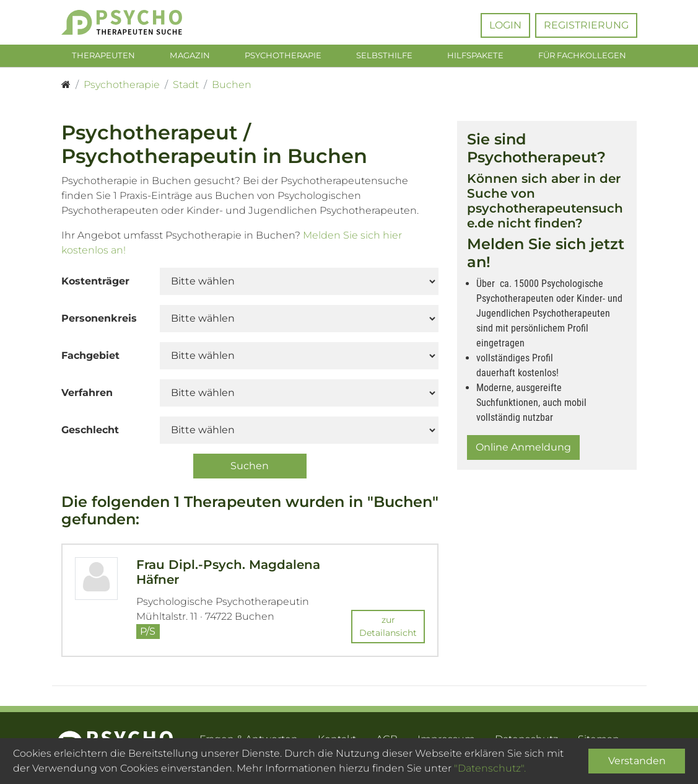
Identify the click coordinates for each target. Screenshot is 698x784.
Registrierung (586, 25)
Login (505, 25)
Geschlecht (90, 432)
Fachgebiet (90, 358)
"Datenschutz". (490, 768)
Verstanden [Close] (637, 761)
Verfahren (87, 395)
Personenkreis (99, 321)
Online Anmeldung (523, 450)
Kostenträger (95, 284)
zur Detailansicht (388, 629)
